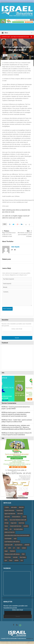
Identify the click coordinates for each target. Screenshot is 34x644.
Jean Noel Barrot (18, 545)
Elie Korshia (7, 517)
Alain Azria (21, 507)
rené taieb (15, 557)
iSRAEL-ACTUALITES (10, 532)
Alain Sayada (15, 247)
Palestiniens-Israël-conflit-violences (12, 554)
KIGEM (3, 407)
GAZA (6, 520)
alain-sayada (14, 507)
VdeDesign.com (30, 638)
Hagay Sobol (14, 523)
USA (22, 560)
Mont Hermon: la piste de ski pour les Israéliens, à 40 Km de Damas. (25, 234)
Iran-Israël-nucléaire (18, 529)
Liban (18, 548)
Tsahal (11, 560)
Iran (11, 529)
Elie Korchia (20, 514)
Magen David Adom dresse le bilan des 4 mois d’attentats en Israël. (9, 234)
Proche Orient (8, 557)
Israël (15, 539)
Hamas (6, 526)
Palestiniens (13, 551)
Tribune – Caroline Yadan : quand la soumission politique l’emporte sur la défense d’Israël (17, 421)
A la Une (6, 58)
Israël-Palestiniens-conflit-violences (12, 542)
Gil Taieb (6, 523)
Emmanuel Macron (16, 517)
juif (5, 548)
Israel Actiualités (8, 539)
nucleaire (24, 548)
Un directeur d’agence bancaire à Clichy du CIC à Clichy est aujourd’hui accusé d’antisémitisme (17, 434)
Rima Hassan (23, 557)
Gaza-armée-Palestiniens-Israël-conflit (18, 520)
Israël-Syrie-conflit (8, 545)
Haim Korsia (21, 523)
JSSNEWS (27, 545)
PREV (23, 554)
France (24, 517)
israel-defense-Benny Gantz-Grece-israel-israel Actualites (17, 535)
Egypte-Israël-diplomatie (10, 514)
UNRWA (16, 560)
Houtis (6, 529)
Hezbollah (26, 526)
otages (6, 551)
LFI (14, 548)
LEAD (10, 548)
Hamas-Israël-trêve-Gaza (16, 526)
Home (2, 58)
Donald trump (20, 510)
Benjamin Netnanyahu (9, 510)
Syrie (6, 560)
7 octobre (7, 507)
